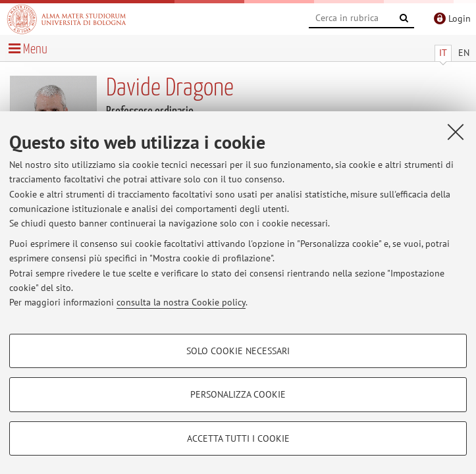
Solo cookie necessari (238, 351)
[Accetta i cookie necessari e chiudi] (456, 132)
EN (464, 53)
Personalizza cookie (238, 394)
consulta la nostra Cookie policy (181, 302)
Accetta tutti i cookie (238, 438)
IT (443, 53)
